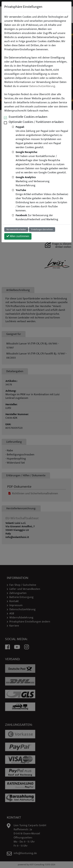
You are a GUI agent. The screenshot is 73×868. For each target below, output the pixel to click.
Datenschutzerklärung (42, 86)
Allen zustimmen (18, 236)
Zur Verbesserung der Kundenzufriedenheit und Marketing (37, 217)
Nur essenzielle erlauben (16, 229)
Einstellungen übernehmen (42, 229)
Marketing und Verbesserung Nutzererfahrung (33, 181)
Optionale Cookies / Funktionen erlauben (36, 122)
